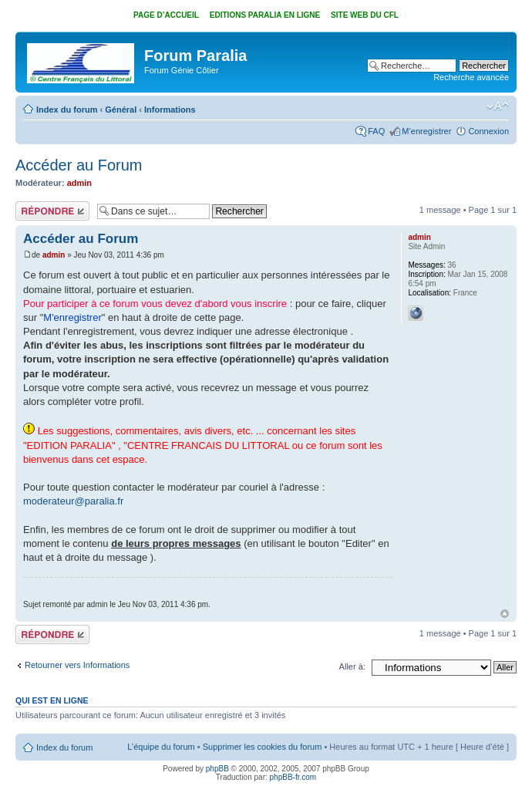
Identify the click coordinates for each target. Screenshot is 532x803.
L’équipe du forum (161, 747)
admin (79, 183)
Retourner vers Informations (77, 665)
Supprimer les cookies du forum (263, 747)
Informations (170, 110)
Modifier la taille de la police (498, 106)
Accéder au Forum (79, 165)
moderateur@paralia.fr (73, 501)
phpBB (217, 769)
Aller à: (352, 666)
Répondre (52, 211)
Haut (505, 614)
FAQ (376, 131)
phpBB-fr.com (293, 777)
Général (121, 110)
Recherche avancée (471, 77)
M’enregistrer (426, 131)
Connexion (488, 131)
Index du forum (67, 110)
